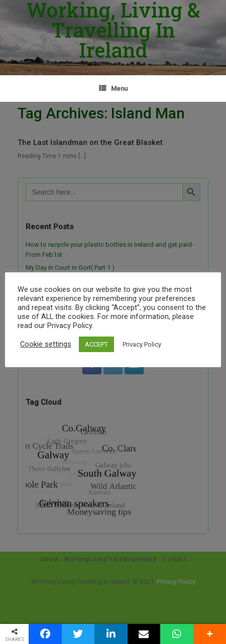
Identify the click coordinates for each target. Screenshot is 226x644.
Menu (113, 89)
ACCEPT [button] (96, 344)
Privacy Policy (142, 344)
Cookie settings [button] (46, 344)
